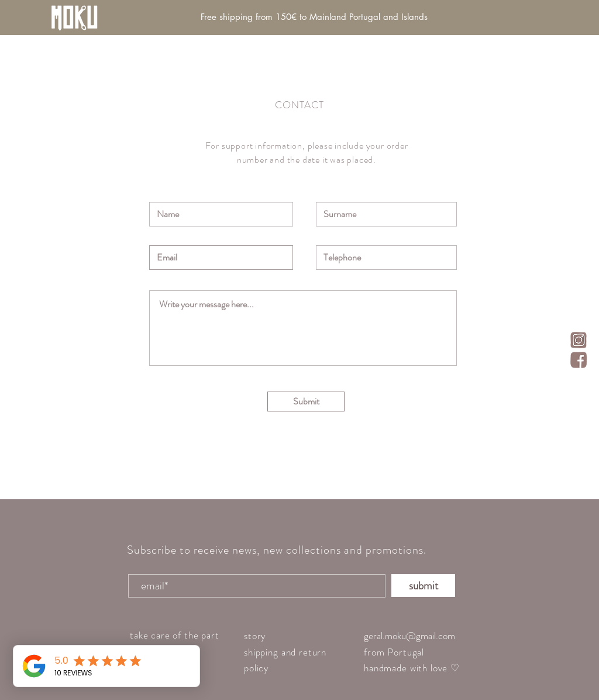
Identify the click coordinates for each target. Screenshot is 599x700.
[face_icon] (579, 360)
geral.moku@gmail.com (409, 636)
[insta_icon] (579, 340)
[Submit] (306, 402)
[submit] (423, 586)
